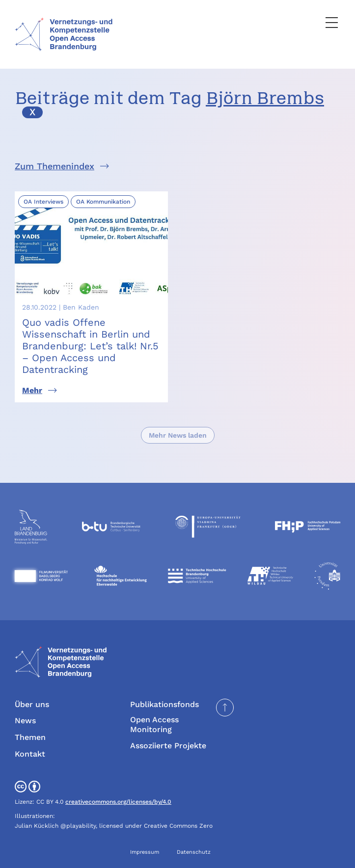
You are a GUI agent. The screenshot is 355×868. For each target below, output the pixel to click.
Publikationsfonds (164, 704)
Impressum (145, 852)
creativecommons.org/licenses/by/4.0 (118, 802)
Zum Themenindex (55, 166)
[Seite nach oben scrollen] (225, 708)
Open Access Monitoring (154, 724)
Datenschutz (194, 852)
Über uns (32, 704)
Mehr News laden (178, 435)
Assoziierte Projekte (168, 746)
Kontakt (30, 754)
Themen (30, 737)
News (25, 721)
